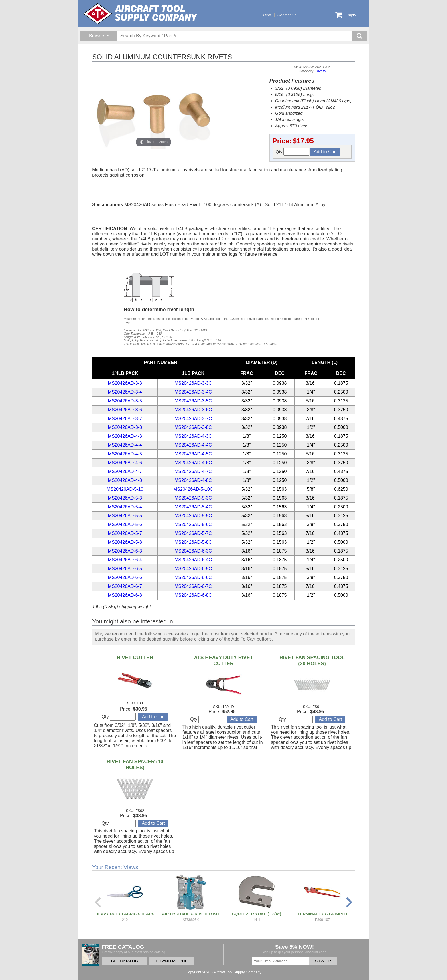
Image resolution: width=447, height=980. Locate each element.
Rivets (321, 71)
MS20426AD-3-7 (125, 419)
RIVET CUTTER (135, 658)
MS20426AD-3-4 (125, 392)
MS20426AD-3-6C (193, 410)
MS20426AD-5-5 (125, 516)
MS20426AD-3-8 (125, 427)
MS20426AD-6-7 (125, 586)
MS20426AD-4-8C (193, 480)
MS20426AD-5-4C (193, 507)
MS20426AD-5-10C (193, 489)
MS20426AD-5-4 (125, 507)
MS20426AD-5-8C (193, 542)
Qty (292, 152)
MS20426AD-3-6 (125, 410)
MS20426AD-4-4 (125, 445)
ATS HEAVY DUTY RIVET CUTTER (224, 661)
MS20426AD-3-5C (193, 401)
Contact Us (287, 15)
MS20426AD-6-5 (125, 569)
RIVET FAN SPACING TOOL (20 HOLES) (312, 661)
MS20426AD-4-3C (193, 436)
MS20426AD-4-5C (193, 454)
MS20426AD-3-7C (193, 419)
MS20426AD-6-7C (193, 586)
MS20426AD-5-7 (125, 533)
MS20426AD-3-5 (125, 401)
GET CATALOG (125, 961)
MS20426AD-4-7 (125, 471)
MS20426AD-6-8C (193, 595)
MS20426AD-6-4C (193, 560)
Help (267, 15)
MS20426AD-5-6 (125, 524)
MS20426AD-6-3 (125, 551)
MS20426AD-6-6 (125, 577)
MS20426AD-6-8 (125, 595)
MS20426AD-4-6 (125, 463)
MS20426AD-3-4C (193, 392)
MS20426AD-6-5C (193, 569)
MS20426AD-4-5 (125, 454)
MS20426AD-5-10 (125, 489)
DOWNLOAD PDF (171, 961)
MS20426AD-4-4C (193, 445)
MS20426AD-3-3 (125, 383)
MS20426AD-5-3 (125, 498)
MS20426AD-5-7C (193, 533)
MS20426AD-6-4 (125, 560)
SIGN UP (323, 961)
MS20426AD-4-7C (193, 471)
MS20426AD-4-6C (193, 463)
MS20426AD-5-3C (193, 498)
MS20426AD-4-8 (125, 480)
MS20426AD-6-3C (193, 551)
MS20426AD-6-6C (193, 577)
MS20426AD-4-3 (125, 436)
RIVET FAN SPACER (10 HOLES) (135, 765)
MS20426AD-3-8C (193, 427)
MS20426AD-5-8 (125, 542)
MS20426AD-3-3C (193, 383)
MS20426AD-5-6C (193, 524)
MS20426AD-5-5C (193, 516)
